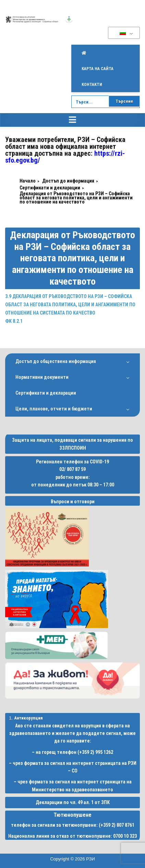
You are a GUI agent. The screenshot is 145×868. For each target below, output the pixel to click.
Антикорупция (28, 718)
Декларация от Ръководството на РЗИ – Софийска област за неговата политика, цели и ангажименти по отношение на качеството (72, 258)
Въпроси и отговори (73, 502)
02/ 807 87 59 (72, 469)
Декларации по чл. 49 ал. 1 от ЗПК (73, 802)
